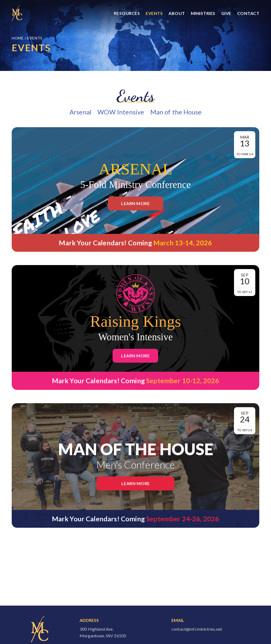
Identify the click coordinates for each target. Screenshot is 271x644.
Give (226, 13)
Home (18, 38)
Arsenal (80, 112)
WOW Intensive (121, 112)
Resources (127, 13)
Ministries (203, 13)
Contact (248, 13)
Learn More (135, 203)
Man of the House (176, 112)
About (177, 13)
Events (154, 13)
